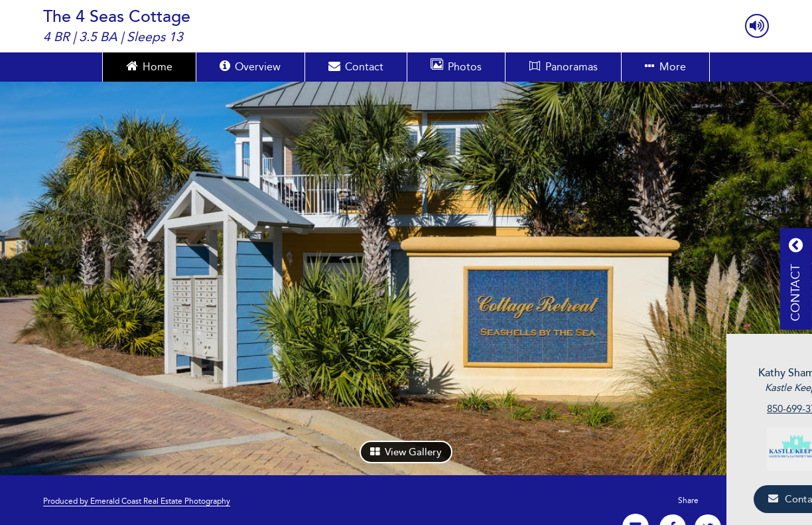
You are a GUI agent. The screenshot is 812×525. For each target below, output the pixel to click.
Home (149, 66)
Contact (356, 66)
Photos (456, 66)
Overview (250, 66)
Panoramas (564, 67)
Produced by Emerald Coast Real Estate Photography (137, 501)
